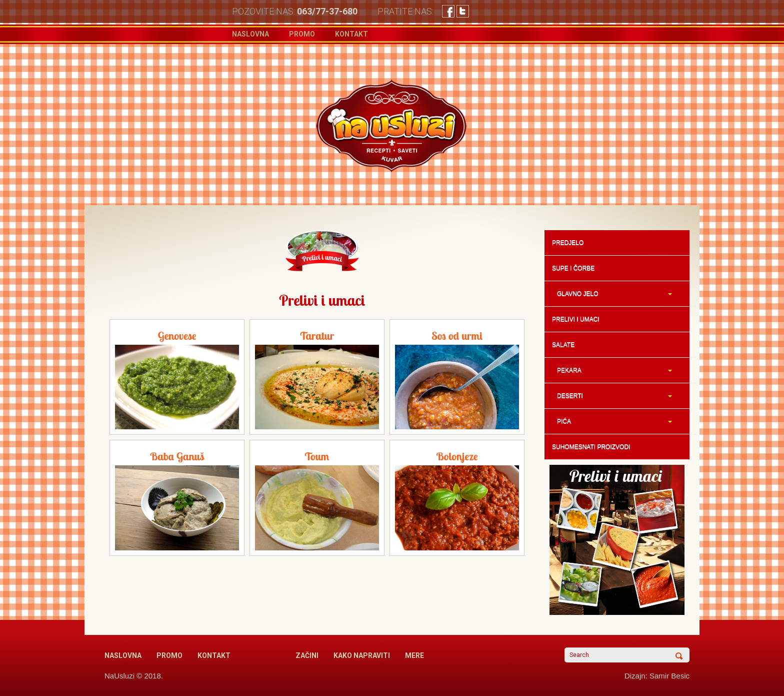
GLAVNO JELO (612, 294)
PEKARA (612, 370)
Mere (414, 655)
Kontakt (351, 34)
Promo (302, 34)
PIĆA (612, 421)
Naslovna (250, 34)
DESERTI (612, 396)
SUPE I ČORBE (573, 268)
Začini (307, 655)
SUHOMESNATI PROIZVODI (591, 447)
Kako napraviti (362, 655)
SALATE (563, 345)
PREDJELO (568, 243)
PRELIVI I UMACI (576, 319)
